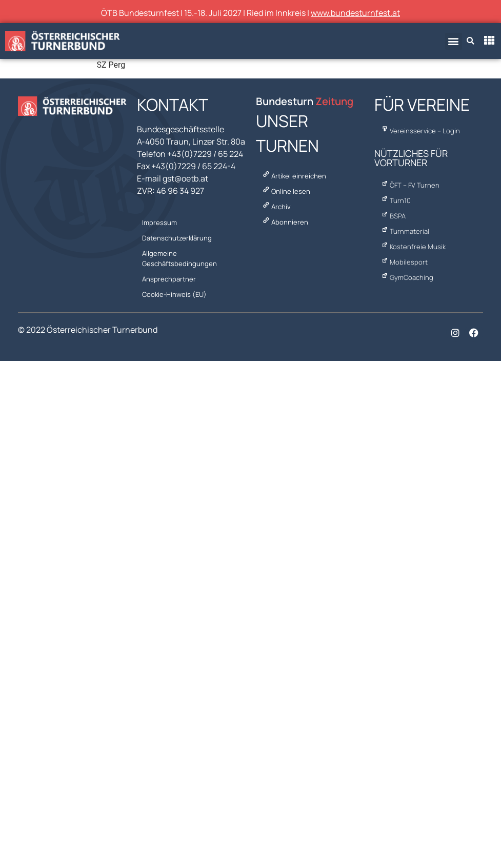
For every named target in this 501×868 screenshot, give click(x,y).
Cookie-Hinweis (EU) (174, 294)
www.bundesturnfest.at (355, 13)
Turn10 (395, 200)
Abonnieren (284, 222)
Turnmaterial (404, 231)
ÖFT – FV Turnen (409, 185)
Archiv (275, 207)
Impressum (159, 223)
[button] (454, 41)
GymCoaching (406, 277)
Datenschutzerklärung (177, 238)
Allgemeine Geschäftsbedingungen (179, 258)
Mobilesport (404, 262)
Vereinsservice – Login (420, 131)
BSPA (393, 216)
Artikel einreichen (293, 176)
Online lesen (285, 191)
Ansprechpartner (169, 279)
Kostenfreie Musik (413, 247)
